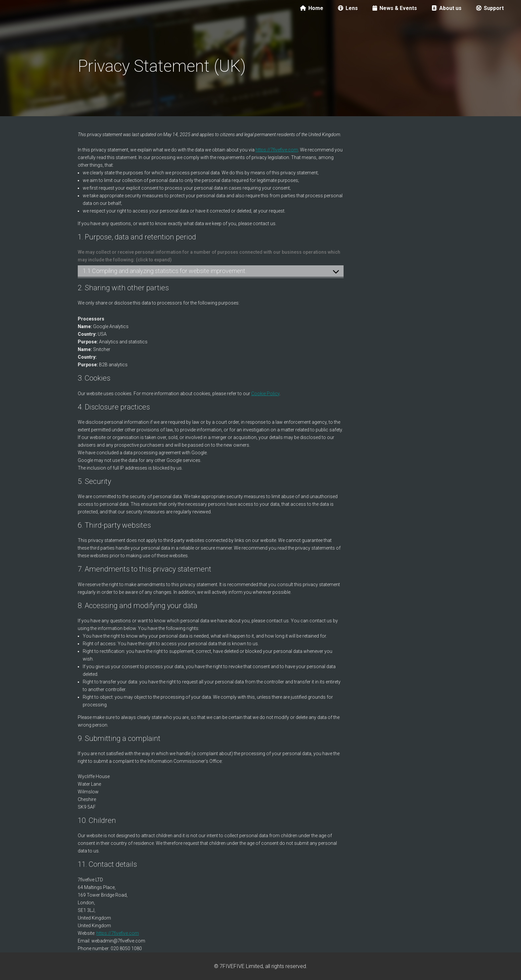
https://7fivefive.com (277, 150)
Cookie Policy (265, 394)
